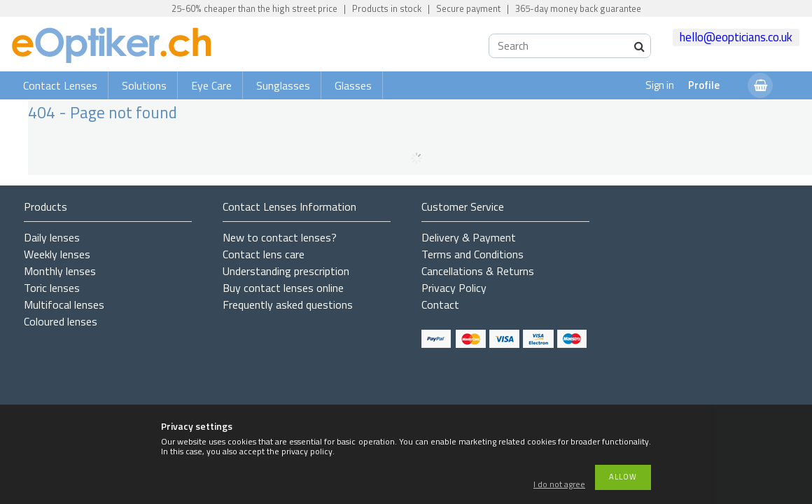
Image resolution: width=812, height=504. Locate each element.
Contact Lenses (60, 85)
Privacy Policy (454, 288)
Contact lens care (264, 254)
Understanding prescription (286, 271)
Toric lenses (52, 288)
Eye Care (211, 85)
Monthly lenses (60, 271)
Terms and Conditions (472, 254)
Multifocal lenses (64, 304)
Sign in (660, 85)
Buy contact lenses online (283, 288)
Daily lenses (52, 237)
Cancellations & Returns (478, 271)
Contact (440, 304)
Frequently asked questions (288, 304)
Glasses (353, 85)
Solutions (144, 85)
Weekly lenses (57, 254)
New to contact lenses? (280, 237)
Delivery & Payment (469, 237)
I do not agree (559, 485)
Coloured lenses (61, 321)
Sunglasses (283, 85)
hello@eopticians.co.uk (736, 37)
